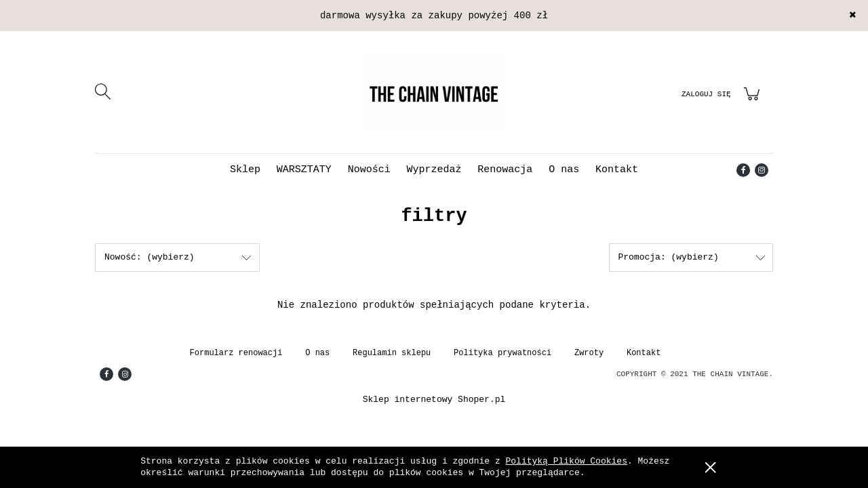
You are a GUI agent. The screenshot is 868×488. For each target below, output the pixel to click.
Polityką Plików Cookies (567, 461)
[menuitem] (245, 170)
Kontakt (644, 353)
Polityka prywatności (502, 353)
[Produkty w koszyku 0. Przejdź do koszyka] (754, 102)
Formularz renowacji (236, 353)
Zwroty (589, 353)
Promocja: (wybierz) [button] (669, 257)
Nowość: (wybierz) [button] (150, 257)
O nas (317, 353)
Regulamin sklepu (392, 353)
